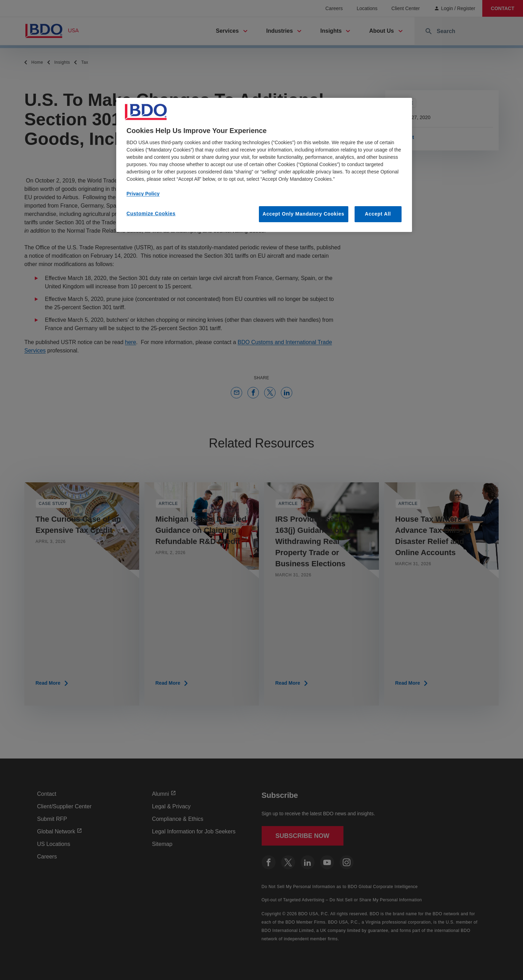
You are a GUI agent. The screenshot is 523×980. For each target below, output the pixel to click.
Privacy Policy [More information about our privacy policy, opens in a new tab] (143, 194)
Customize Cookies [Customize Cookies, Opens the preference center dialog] (151, 213)
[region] (264, 165)
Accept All (378, 214)
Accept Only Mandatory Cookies (304, 214)
